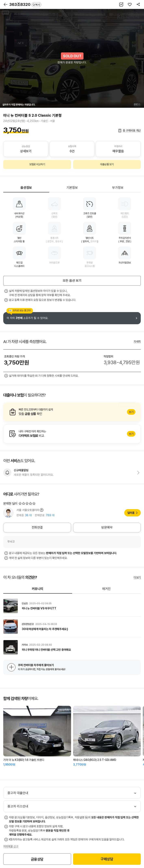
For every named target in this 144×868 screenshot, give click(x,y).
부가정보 (118, 188)
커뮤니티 (38, 589)
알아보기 (72, 412)
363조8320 (25, 4)
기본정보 (72, 188)
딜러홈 (131, 513)
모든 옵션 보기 (72, 281)
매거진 (106, 589)
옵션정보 (26, 188)
